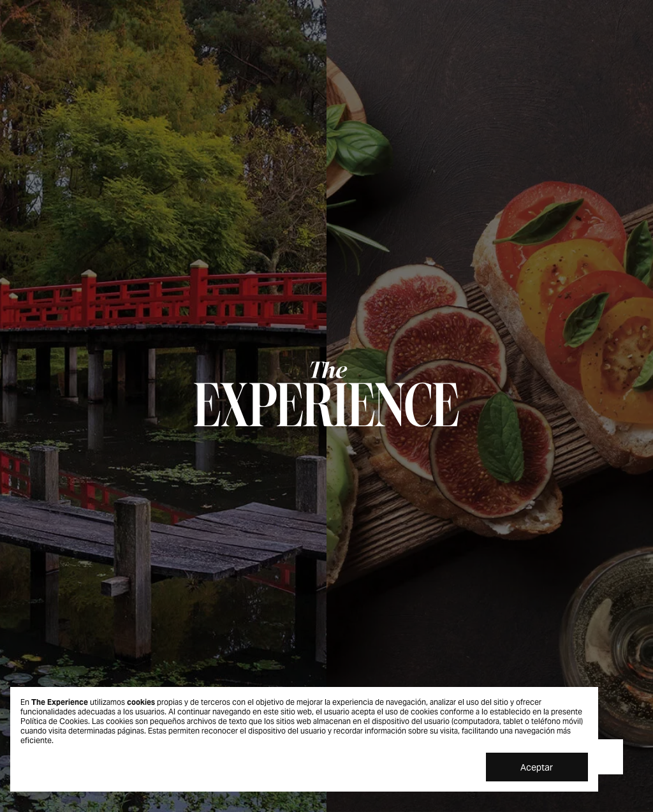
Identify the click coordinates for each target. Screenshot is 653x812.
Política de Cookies (54, 721)
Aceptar (537, 767)
